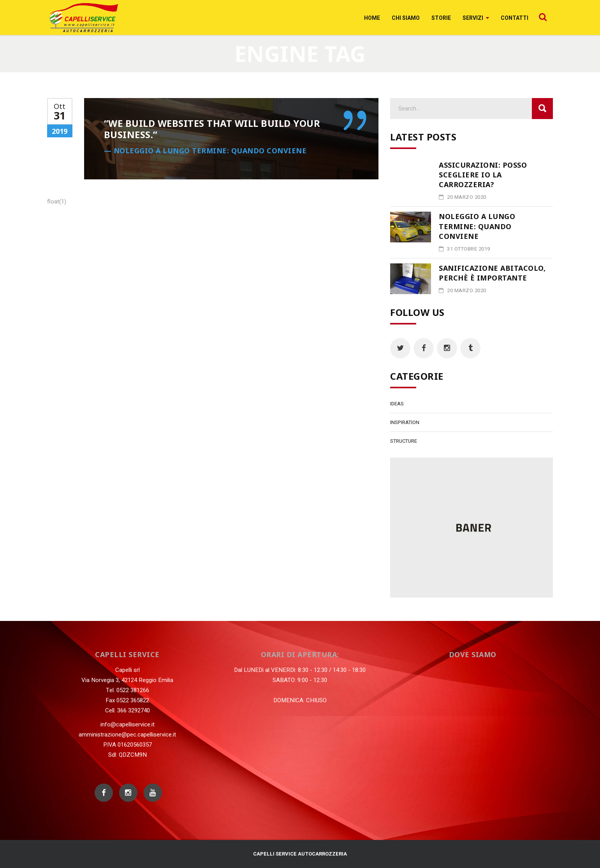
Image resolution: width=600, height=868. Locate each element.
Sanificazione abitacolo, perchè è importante (492, 273)
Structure (404, 441)
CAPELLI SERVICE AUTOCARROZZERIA (300, 854)
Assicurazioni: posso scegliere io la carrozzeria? (483, 175)
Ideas (397, 404)
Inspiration (405, 422)
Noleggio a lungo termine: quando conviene (477, 226)
